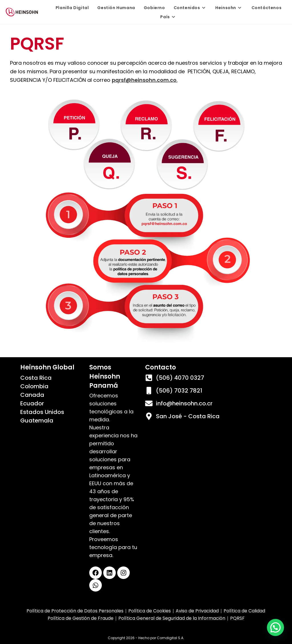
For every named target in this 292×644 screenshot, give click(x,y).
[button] (275, 627)
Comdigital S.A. (171, 638)
